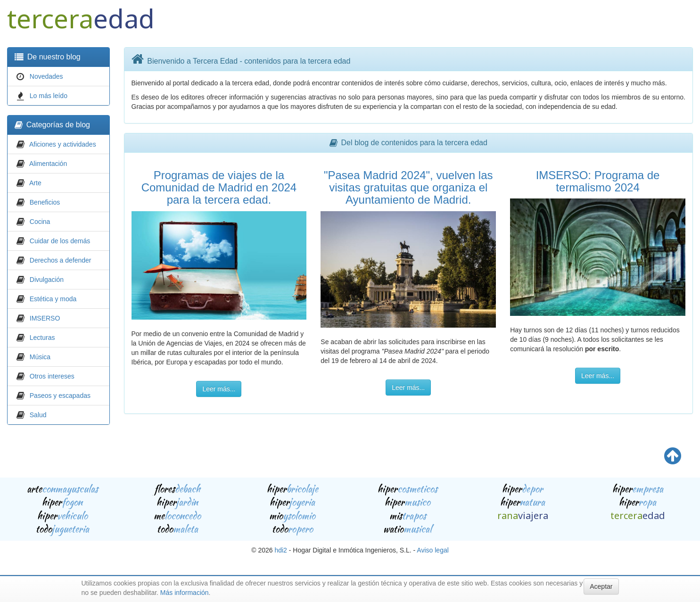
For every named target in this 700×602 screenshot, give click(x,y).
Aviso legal (432, 550)
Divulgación (47, 280)
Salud (38, 415)
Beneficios (45, 202)
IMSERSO (45, 318)
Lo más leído (49, 96)
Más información (185, 593)
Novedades (46, 76)
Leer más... (219, 389)
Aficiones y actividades (63, 144)
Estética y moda (53, 299)
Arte (35, 183)
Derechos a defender (61, 260)
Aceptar (601, 586)
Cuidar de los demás (60, 241)
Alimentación (48, 164)
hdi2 (280, 550)
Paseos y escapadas (60, 396)
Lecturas (42, 338)
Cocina (40, 222)
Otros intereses (52, 376)
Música (40, 357)
